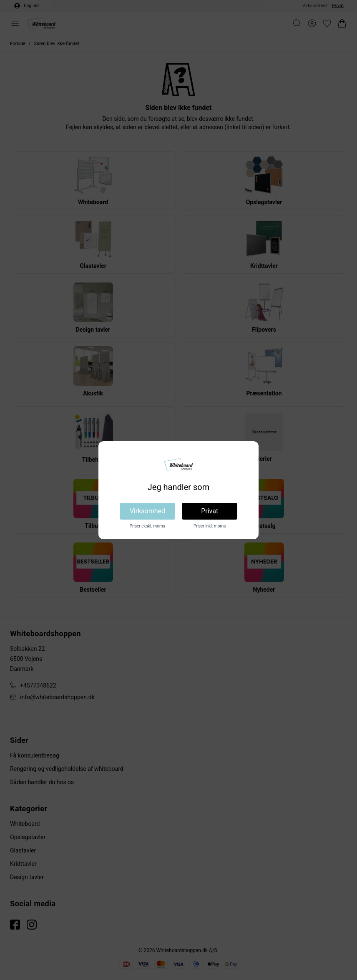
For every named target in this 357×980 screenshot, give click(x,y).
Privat (210, 511)
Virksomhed (147, 511)
